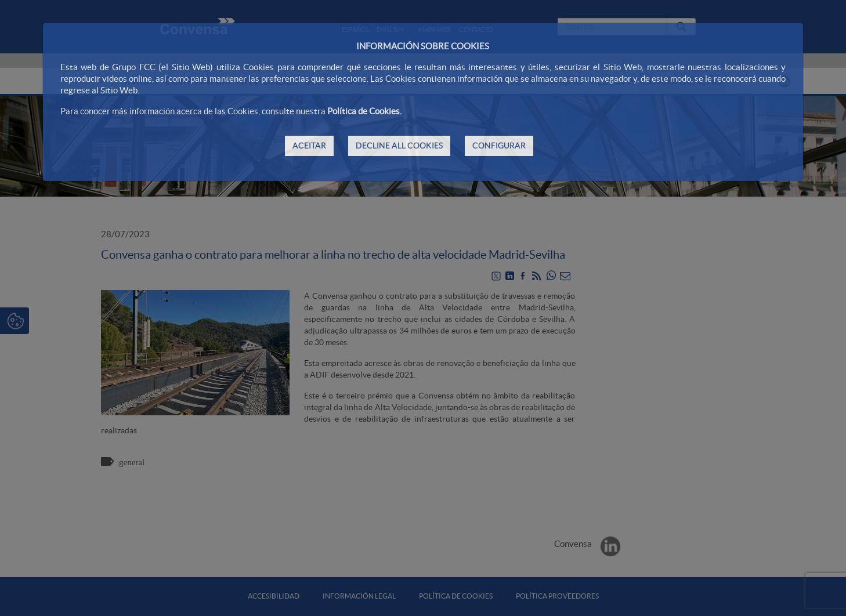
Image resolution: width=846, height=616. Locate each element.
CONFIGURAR (499, 146)
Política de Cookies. (364, 111)
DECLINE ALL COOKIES (399, 146)
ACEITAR (309, 146)
